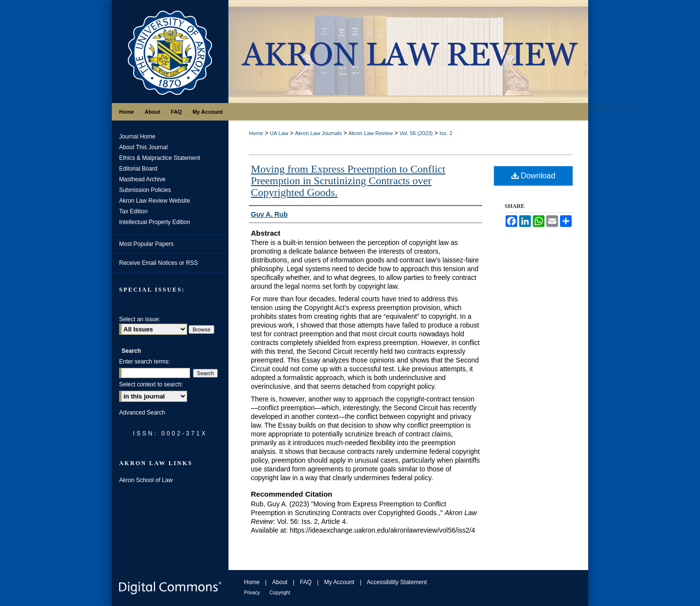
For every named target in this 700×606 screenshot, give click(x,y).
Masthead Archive (142, 179)
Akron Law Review (371, 133)
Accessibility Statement (397, 582)
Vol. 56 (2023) (416, 133)
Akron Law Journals (319, 133)
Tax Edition (133, 211)
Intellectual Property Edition (155, 222)
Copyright (280, 593)
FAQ (306, 582)
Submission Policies (145, 190)
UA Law (279, 133)
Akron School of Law (146, 480)
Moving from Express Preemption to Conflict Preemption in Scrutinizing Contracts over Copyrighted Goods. (348, 181)
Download (534, 176)
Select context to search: (151, 384)
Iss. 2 (446, 133)
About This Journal (143, 147)
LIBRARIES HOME (613, 107)
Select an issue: (140, 319)
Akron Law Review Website (155, 201)
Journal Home (137, 137)
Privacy (252, 593)
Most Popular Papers (146, 244)
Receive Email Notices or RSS (158, 263)
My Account (339, 582)
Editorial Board (138, 169)
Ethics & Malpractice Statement (160, 158)
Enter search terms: (145, 362)
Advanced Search (142, 413)
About (280, 582)
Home (256, 133)
